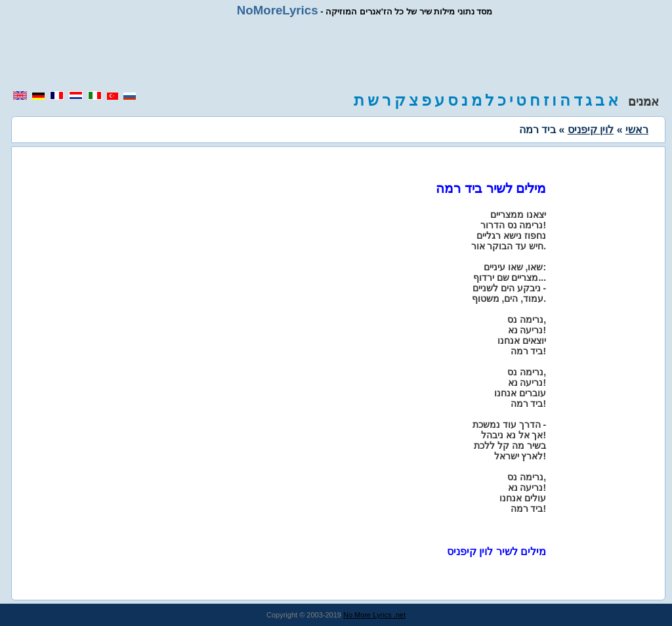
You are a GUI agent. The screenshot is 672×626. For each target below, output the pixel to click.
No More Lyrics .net (374, 615)
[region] (336, 54)
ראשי (637, 130)
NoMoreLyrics (278, 10)
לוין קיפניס (591, 130)
